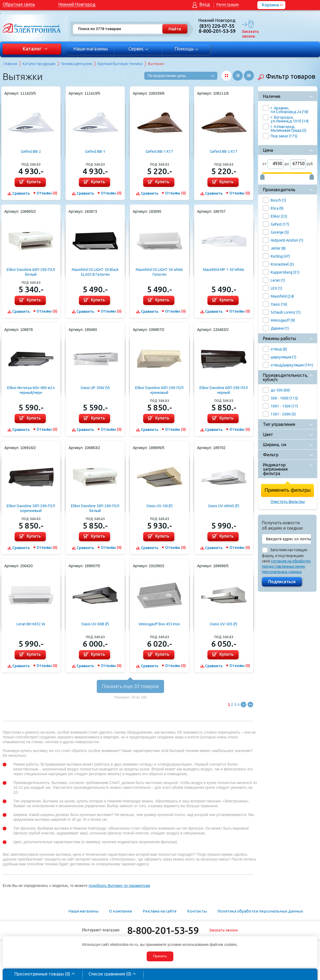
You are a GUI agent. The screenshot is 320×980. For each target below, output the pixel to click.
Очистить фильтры (288, 502)
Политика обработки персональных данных (260, 911)
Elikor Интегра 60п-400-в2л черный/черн (31, 390)
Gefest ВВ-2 (31, 151)
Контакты (197, 911)
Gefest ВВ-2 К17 (224, 151)
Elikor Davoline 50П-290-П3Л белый (95, 508)
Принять (160, 956)
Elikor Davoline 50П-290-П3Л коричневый (31, 508)
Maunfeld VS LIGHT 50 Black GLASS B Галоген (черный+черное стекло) (95, 272)
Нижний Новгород (77, 4)
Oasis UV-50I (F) (159, 506)
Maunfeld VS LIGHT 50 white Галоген (159, 272)
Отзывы (47, 193)
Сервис (139, 49)
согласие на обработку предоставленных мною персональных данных (286, 566)
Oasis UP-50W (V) (95, 388)
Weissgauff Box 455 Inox (159, 624)
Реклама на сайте (160, 911)
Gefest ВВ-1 (95, 151)
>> (251, 705)
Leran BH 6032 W (31, 624)
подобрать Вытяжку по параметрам (119, 886)
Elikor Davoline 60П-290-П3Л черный (224, 390)
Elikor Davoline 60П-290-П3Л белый (31, 272)
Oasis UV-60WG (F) (224, 506)
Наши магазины (90, 49)
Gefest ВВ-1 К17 (159, 151)
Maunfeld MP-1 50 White (224, 270)
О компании (121, 911)
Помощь (187, 49)
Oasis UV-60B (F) (95, 624)
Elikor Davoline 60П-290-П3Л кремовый (159, 390)
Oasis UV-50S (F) (224, 624)
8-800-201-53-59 (163, 930)
